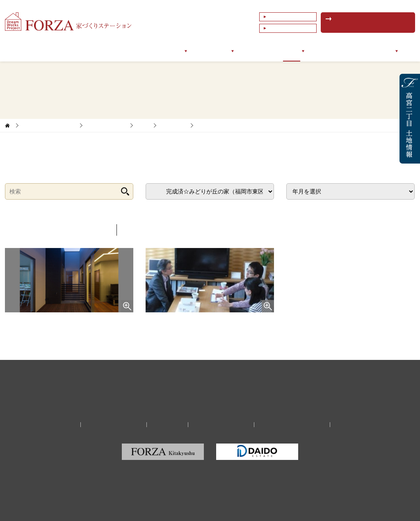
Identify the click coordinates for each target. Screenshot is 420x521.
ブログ (292, 51)
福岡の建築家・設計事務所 (292, 425)
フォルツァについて (99, 51)
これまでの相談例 (290, 28)
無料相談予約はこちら (372, 23)
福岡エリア (173, 125)
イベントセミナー (336, 51)
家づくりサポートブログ (49, 125)
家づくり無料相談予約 (114, 425)
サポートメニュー (160, 51)
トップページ (43, 51)
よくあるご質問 (287, 17)
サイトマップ (353, 425)
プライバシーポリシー (221, 425)
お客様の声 (256, 51)
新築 (143, 125)
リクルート (167, 425)
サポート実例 (212, 51)
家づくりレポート (106, 125)
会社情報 (382, 51)
